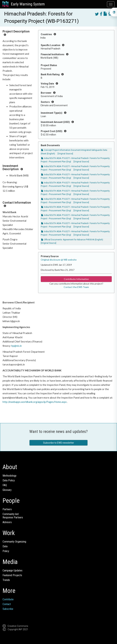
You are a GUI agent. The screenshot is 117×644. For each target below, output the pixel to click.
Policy (6, 551)
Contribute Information (76, 279)
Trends (6, 580)
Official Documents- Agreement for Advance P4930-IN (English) (72, 240)
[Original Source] (65, 154)
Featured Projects (12, 575)
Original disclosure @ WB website (59, 260)
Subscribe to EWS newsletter (59, 443)
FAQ (5, 485)
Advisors (7, 522)
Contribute (8, 599)
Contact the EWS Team (76, 287)
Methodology (10, 476)
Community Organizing (14, 542)
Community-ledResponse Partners (13, 516)
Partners (7, 509)
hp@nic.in (17, 346)
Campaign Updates (12, 570)
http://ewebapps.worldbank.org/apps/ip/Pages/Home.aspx (35, 402)
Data (5, 546)
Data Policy (9, 480)
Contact (7, 604)
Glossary (7, 490)
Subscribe (8, 609)
